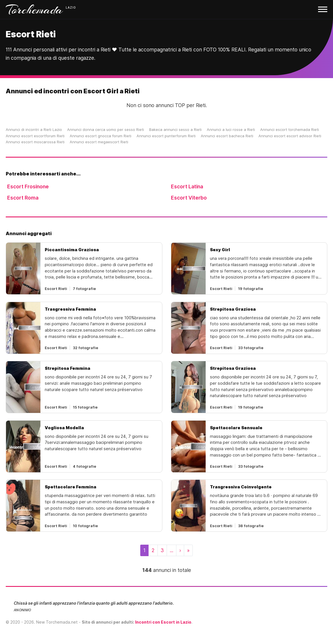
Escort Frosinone (28, 186)
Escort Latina (187, 186)
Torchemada (34, 9)
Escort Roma (23, 198)
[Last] (188, 550)
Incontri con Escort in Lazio (163, 622)
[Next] (180, 550)
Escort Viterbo (189, 198)
